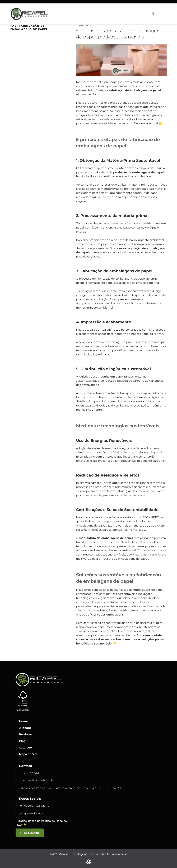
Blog (22, 741)
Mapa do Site (28, 754)
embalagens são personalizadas (119, 330)
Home (23, 721)
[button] (153, 14)
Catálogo (25, 748)
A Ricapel (26, 728)
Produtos (26, 734)
